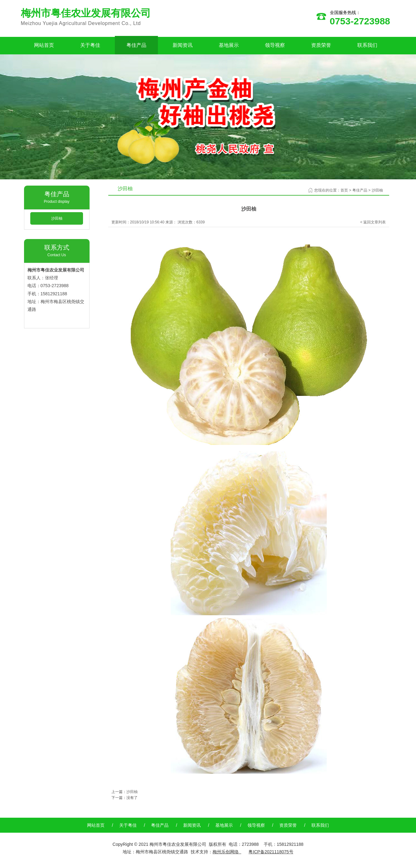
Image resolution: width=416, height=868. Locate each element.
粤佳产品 (136, 45)
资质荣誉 (321, 45)
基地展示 (229, 45)
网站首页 (44, 45)
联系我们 (367, 45)
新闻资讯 (183, 45)
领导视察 (275, 45)
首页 (344, 190)
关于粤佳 (90, 45)
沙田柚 (57, 218)
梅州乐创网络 (226, 852)
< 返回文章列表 (373, 222)
